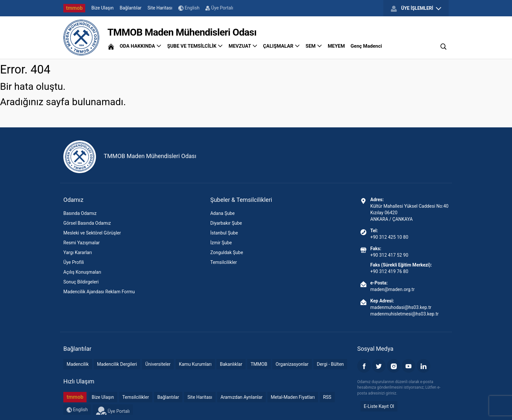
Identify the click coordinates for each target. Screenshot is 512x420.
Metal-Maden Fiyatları (293, 397)
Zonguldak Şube (227, 252)
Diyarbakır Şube (226, 223)
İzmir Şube (221, 243)
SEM (314, 46)
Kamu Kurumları (195, 364)
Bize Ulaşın (103, 8)
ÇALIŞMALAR (282, 46)
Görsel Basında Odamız (87, 223)
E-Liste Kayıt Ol (379, 406)
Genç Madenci (366, 46)
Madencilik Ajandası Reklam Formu (99, 292)
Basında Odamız (80, 213)
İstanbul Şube (224, 233)
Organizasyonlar (292, 364)
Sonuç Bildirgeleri (81, 282)
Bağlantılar (131, 8)
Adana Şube (223, 213)
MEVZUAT (243, 46)
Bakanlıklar (231, 364)
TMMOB (259, 364)
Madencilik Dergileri (117, 364)
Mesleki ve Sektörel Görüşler (92, 233)
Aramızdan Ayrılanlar (241, 397)
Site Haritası (160, 8)
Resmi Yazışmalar (81, 243)
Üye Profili (74, 262)
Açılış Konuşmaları (82, 272)
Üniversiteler (158, 364)
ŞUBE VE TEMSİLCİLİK (195, 46)
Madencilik (78, 364)
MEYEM (336, 46)
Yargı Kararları (78, 252)
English (189, 8)
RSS (327, 397)
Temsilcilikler (224, 262)
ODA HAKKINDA (140, 46)
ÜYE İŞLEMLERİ (416, 8)
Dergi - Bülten (330, 364)
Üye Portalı (219, 8)
